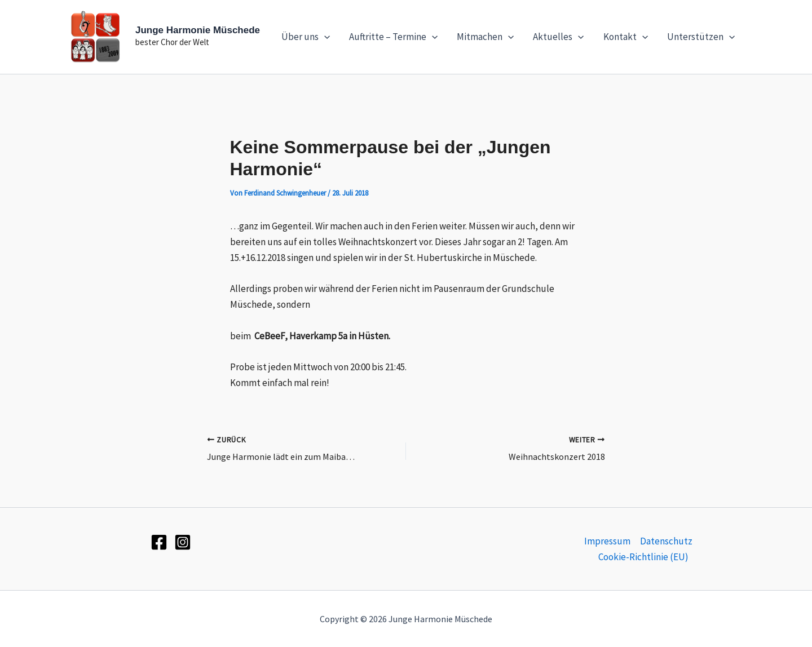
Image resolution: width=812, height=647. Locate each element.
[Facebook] (159, 542)
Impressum (607, 541)
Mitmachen (485, 37)
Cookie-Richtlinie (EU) (643, 557)
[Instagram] (183, 542)
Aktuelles (558, 37)
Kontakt (626, 37)
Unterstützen (701, 37)
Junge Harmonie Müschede (198, 30)
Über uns (306, 37)
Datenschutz (666, 541)
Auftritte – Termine (393, 37)
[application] (324, 37)
